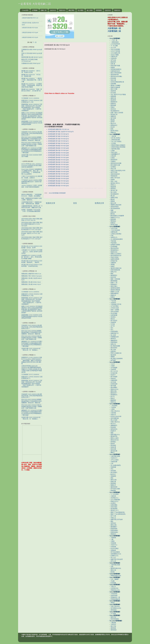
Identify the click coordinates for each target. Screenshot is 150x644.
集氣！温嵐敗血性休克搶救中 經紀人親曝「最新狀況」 (32, 199)
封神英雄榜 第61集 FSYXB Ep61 (58, 164)
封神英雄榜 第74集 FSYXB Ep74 (58, 134)
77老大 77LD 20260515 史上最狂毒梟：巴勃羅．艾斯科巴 (32, 177)
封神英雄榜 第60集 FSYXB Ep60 (58, 167)
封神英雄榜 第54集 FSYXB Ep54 (58, 181)
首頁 (75, 203)
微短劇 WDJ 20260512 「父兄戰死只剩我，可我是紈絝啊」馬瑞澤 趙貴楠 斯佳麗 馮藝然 (32, 85)
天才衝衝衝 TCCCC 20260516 (30, 98)
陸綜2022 (117, 10)
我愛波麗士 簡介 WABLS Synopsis (32, 276)
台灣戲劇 (35, 10)
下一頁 (34, 42)
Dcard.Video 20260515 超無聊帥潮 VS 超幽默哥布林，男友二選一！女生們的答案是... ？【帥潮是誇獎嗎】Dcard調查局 (32, 172)
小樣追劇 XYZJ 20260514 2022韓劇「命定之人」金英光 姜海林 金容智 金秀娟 (32, 252)
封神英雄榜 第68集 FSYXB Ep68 (58, 148)
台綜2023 (53, 10)
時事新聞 (99, 10)
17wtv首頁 (25, 10)
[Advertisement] (75, 110)
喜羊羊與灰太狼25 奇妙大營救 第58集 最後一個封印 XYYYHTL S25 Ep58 (32, 233)
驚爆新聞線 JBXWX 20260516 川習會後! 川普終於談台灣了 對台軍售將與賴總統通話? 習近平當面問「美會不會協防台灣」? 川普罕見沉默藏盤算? (32, 108)
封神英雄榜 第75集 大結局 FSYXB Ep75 (61, 132)
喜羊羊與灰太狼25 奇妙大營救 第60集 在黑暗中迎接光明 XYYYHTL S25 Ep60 (32, 224)
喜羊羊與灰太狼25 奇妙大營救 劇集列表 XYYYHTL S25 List (32, 220)
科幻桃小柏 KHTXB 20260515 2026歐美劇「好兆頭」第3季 (32, 247)
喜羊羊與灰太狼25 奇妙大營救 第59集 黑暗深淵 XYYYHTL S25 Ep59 (32, 229)
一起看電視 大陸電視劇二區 (35, 4)
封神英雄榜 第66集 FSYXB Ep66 (58, 153)
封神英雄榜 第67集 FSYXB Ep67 (58, 150)
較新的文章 (51, 203)
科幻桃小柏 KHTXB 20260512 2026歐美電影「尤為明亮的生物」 (32, 265)
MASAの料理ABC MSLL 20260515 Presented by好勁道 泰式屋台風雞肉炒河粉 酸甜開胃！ (31, 165)
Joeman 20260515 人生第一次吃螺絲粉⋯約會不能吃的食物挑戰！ (32, 186)
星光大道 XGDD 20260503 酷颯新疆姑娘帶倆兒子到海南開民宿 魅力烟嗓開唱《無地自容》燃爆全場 (32, 139)
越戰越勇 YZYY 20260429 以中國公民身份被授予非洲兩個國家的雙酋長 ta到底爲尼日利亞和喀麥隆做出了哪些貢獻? (32, 150)
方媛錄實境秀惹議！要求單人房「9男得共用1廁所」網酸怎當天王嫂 (32, 207)
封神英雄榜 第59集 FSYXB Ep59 (58, 169)
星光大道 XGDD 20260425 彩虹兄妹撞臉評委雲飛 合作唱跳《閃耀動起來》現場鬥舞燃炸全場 (32, 144)
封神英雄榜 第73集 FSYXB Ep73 (58, 136)
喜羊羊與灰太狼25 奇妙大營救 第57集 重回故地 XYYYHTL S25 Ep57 (32, 238)
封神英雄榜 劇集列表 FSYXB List (58, 129)
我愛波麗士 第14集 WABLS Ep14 (31, 282)
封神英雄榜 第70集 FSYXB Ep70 (58, 143)
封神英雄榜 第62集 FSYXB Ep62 (58, 162)
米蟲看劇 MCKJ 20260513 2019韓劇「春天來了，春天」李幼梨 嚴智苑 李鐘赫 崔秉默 (32, 257)
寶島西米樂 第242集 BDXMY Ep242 (32, 57)
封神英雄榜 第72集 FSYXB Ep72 (58, 139)
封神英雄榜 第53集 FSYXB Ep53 (58, 183)
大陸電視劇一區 (114, 28)
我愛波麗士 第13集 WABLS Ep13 (31, 284)
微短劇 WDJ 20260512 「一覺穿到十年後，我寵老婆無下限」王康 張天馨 (32, 80)
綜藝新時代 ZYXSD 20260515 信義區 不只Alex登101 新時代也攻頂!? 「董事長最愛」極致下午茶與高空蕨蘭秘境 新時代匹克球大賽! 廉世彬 (32, 361)
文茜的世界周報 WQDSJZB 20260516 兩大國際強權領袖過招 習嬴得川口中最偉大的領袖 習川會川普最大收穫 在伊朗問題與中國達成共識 (32, 369)
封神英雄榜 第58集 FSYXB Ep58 (58, 172)
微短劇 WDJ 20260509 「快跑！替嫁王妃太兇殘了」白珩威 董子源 (32, 90)
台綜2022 (108, 10)
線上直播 (90, 10)
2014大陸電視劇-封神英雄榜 (57, 193)
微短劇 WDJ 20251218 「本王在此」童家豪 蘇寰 (31, 75)
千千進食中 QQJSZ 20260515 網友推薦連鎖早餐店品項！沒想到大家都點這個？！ (32, 182)
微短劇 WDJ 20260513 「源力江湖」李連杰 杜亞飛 (31, 72)
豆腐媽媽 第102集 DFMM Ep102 (31, 63)
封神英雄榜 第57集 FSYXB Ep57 (58, 174)
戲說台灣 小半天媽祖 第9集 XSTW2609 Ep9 (30, 60)
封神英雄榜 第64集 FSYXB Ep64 (58, 157)
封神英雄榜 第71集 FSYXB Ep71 (58, 141)
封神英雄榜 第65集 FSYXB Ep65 (58, 155)
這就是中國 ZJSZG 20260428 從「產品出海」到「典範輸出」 (31, 349)
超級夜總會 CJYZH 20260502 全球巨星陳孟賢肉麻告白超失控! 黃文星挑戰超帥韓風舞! (32, 123)
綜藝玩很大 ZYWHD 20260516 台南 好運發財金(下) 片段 (32, 101)
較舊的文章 (99, 203)
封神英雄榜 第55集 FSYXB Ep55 (58, 179)
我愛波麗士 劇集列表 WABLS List (31, 274)
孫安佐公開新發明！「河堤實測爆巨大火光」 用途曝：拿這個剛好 (31, 195)
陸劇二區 (44, 10)
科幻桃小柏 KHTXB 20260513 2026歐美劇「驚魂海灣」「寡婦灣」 (32, 262)
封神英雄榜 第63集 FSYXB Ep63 (58, 160)
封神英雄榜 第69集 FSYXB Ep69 (58, 146)
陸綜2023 (62, 10)
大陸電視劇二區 (114, 31)
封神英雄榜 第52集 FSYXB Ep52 (58, 186)
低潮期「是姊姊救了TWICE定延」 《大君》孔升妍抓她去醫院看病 (32, 211)
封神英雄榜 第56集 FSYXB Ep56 (58, 176)
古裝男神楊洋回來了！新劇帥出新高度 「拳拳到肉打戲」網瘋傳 (31, 203)
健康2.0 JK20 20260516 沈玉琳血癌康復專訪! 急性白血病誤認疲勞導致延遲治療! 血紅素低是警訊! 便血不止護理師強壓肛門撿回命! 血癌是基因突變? (32, 116)
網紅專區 (71, 10)
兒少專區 (81, 10)
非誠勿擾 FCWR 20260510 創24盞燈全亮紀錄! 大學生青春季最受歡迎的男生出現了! (32, 133)
